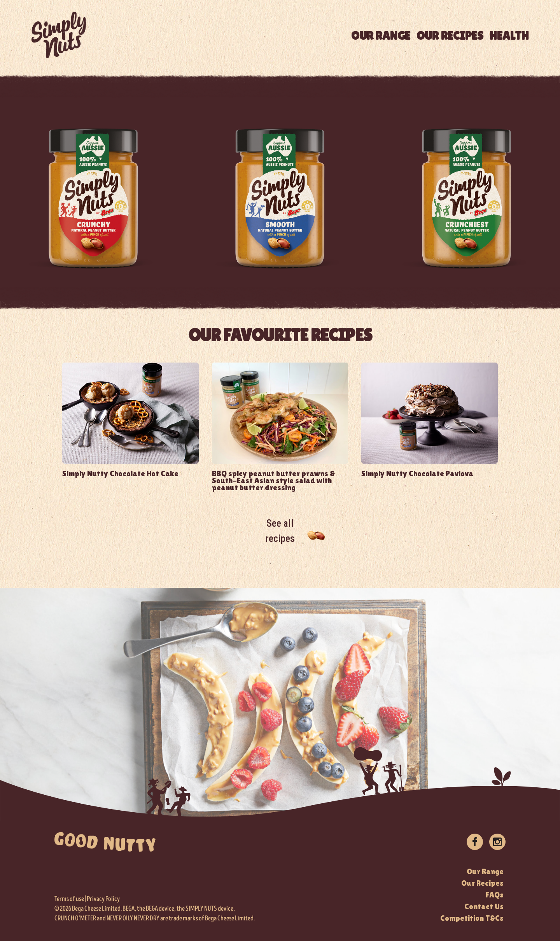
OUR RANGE (381, 36)
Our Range (485, 871)
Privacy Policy (103, 899)
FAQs (495, 895)
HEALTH (509, 36)
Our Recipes (482, 883)
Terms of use (69, 899)
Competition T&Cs (472, 918)
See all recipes (280, 531)
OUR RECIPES (450, 36)
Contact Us (484, 906)
